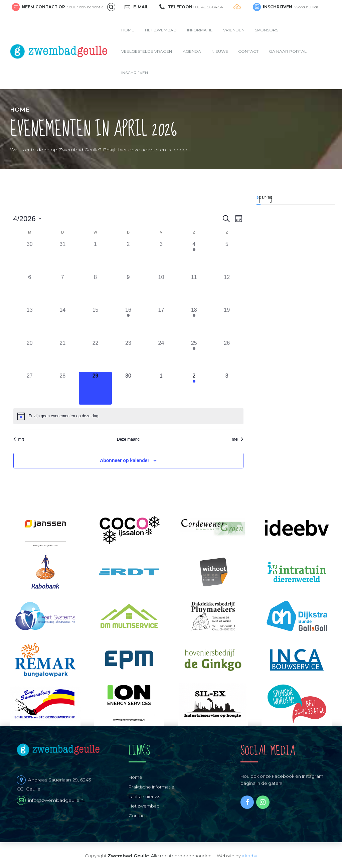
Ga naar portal (288, 51)
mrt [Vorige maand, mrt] (19, 439)
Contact (248, 51)
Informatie (200, 30)
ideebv (249, 856)
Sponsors (267, 30)
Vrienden (234, 30)
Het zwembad (161, 30)
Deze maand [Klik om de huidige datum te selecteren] (128, 439)
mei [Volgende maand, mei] (237, 439)
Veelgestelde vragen (147, 51)
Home (128, 30)
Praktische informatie (151, 787)
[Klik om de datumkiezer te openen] (27, 219)
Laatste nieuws (144, 797)
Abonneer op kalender (125, 460)
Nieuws (220, 51)
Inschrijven (135, 73)
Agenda (192, 51)
